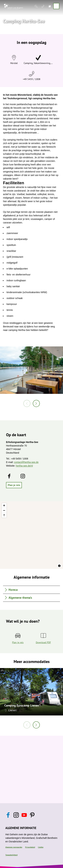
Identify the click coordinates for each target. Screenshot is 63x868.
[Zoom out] (4, 510)
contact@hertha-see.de (26, 462)
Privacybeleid (30, 847)
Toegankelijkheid (11, 855)
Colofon (41, 847)
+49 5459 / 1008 (32, 79)
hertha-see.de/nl (24, 466)
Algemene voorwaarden (14, 847)
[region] (32, 535)
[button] (14, 485)
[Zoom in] (4, 505)
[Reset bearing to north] (4, 515)
